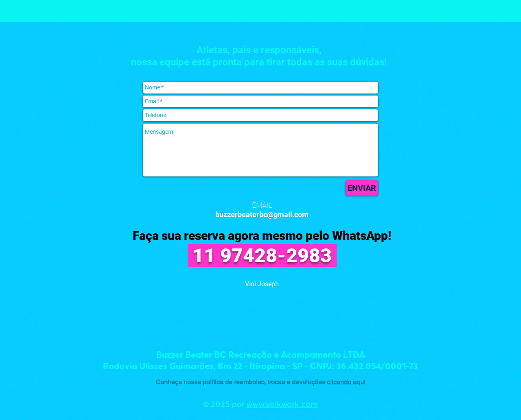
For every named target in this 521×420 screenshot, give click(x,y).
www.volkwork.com (282, 405)
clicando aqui (346, 382)
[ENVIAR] (362, 188)
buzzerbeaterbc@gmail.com (262, 214)
